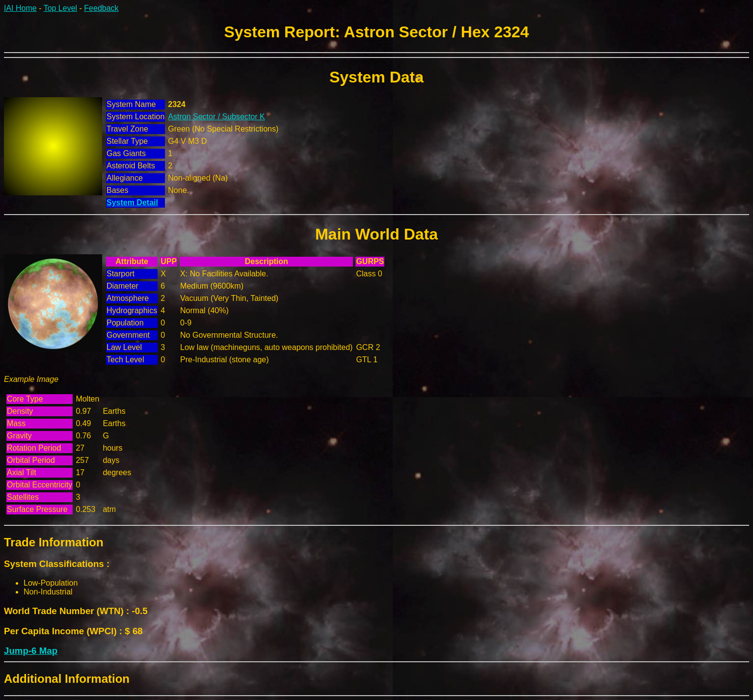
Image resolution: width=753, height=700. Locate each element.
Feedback (101, 8)
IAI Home (20, 8)
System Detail (132, 202)
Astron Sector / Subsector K (216, 117)
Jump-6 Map (31, 651)
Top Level (61, 8)
